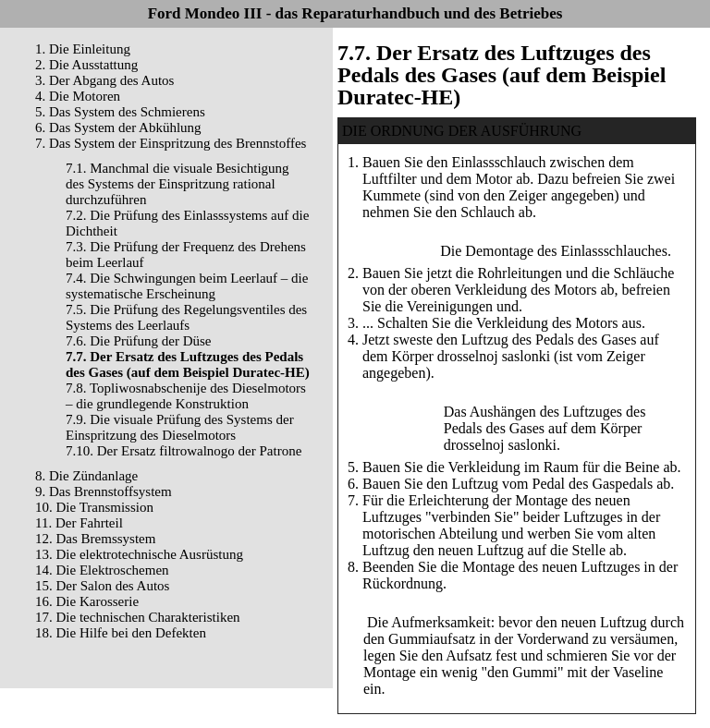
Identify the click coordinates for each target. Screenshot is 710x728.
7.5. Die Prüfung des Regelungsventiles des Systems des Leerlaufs (186, 317)
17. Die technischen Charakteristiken (138, 617)
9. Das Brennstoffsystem (104, 491)
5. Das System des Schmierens (120, 112)
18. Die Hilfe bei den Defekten (121, 633)
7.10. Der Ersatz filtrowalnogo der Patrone (184, 451)
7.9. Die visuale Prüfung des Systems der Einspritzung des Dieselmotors (180, 427)
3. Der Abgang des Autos (104, 80)
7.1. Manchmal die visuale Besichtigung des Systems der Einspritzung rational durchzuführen (177, 184)
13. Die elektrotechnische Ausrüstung (139, 554)
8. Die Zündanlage (86, 476)
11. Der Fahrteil (79, 523)
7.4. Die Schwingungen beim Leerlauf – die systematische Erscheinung (187, 286)
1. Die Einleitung (83, 49)
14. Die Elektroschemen (102, 570)
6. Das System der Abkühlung (118, 127)
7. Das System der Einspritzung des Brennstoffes (171, 143)
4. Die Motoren (78, 96)
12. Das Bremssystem (95, 539)
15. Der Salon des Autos (102, 586)
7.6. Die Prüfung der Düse (138, 341)
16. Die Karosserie (87, 601)
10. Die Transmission (94, 507)
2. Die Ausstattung (86, 65)
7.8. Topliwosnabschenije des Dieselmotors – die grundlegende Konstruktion (186, 396)
